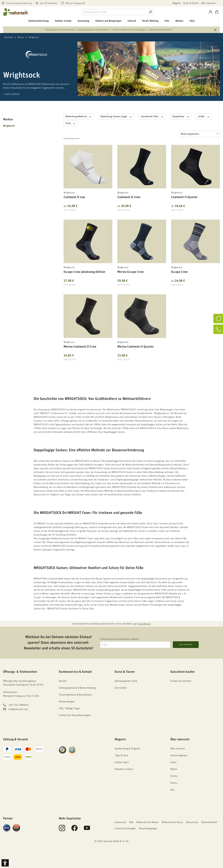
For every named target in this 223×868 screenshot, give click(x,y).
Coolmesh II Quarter (184, 197)
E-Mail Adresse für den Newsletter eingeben (119, 639)
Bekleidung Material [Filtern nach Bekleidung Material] (79, 116)
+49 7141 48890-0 (18, 705)
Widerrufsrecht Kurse (172, 822)
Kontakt (63, 681)
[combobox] (115, 12)
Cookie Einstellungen (125, 828)
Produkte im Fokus (124, 769)
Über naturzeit (208, 3)
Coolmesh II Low (74, 197)
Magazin (177, 3)
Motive (174, 769)
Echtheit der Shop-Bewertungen (75, 715)
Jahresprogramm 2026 (126, 681)
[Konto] (211, 12)
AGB (131, 822)
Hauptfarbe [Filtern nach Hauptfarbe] (181, 116)
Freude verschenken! (181, 681)
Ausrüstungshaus (179, 755)
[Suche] (151, 12)
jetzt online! (121, 688)
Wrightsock (9, 126)
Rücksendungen (67, 702)
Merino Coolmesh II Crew (80, 347)
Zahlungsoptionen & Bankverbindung (77, 688)
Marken (8, 119)
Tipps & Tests (121, 755)
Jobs (172, 790)
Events (174, 783)
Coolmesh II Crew (129, 197)
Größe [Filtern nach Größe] (204, 116)
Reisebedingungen (148, 828)
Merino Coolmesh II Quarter (135, 347)
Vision (173, 762)
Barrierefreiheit (209, 822)
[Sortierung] (200, 134)
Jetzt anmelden (186, 645)
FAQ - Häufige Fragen (70, 708)
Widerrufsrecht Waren (148, 822)
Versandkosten (144, 624)
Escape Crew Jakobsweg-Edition (84, 272)
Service (174, 776)
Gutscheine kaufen (182, 672)
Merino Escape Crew (131, 272)
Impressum (120, 822)
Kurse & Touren (191, 3)
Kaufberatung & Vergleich (127, 749)
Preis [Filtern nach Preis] (71, 123)
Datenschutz (192, 822)
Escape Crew (179, 272)
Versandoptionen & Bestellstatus (76, 695)
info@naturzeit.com (18, 709)
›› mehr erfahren (11, 94)
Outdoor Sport (122, 762)
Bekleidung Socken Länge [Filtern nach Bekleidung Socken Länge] (116, 116)
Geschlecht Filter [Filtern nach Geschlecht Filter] (152, 116)
